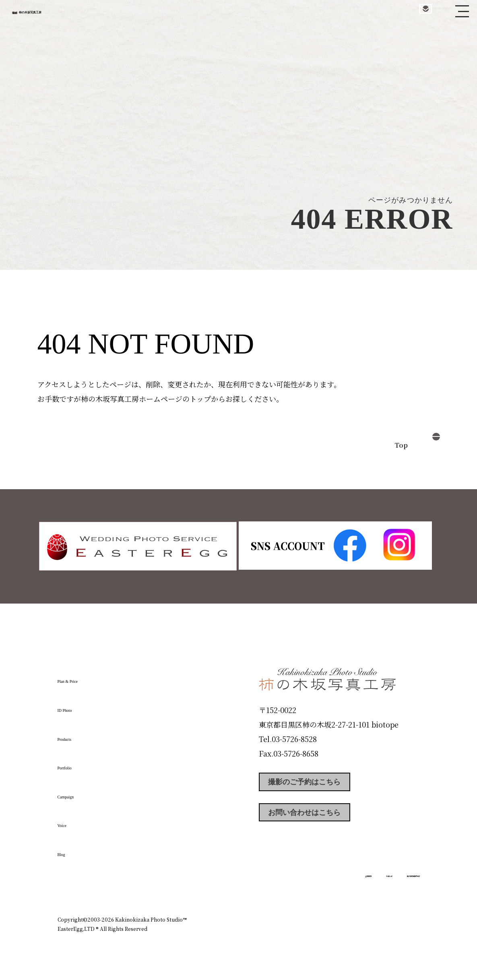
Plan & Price (91, 677)
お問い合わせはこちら (319, 820)
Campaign (84, 792)
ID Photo (81, 706)
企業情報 (312, 885)
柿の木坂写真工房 (73, 15)
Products (80, 735)
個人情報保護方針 (397, 885)
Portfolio (81, 764)
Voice (72, 821)
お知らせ (349, 885)
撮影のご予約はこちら (319, 784)
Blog (70, 850)
